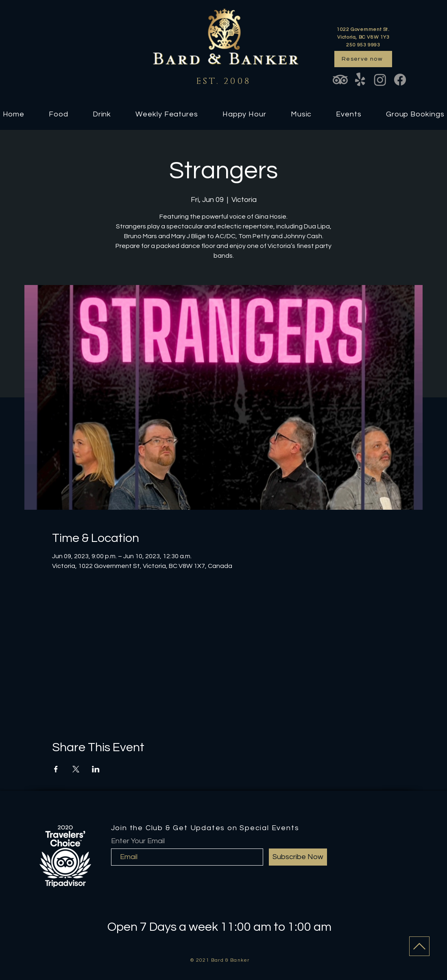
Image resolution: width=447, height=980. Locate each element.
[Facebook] (400, 80)
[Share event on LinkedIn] (96, 769)
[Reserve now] (363, 59)
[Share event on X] (76, 769)
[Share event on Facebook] (56, 769)
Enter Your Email (138, 841)
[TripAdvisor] (340, 80)
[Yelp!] (360, 80)
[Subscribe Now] (298, 857)
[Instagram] (380, 80)
